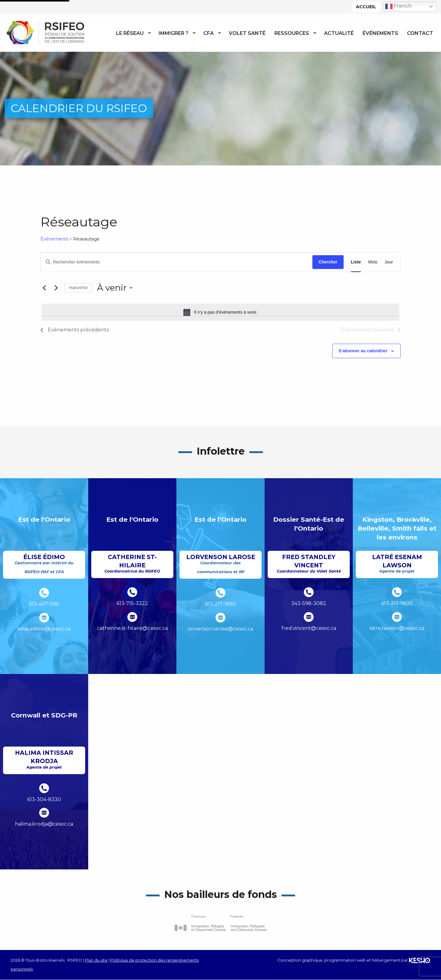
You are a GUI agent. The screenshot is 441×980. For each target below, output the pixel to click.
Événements (380, 33)
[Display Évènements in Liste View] (356, 262)
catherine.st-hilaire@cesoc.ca (132, 628)
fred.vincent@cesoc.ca (309, 628)
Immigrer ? (173, 33)
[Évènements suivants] (56, 288)
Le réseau (130, 33)
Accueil (366, 7)
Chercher (328, 262)
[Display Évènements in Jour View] (389, 262)
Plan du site (96, 960)
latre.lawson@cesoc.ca (397, 628)
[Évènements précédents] (44, 288)
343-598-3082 (309, 604)
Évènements (54, 239)
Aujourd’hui (78, 288)
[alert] (221, 312)
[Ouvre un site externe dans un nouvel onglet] (221, 923)
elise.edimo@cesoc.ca (44, 629)
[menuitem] (132, 33)
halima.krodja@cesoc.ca (44, 824)
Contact (420, 33)
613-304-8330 (44, 799)
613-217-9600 (397, 604)
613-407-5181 (44, 604)
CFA (209, 33)
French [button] (398, 6)
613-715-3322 (132, 604)
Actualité (339, 33)
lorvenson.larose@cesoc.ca (221, 629)
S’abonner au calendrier (363, 351)
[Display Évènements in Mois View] (373, 262)
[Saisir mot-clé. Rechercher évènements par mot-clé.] (177, 262)
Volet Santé (247, 33)
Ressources (292, 33)
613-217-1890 (221, 604)
